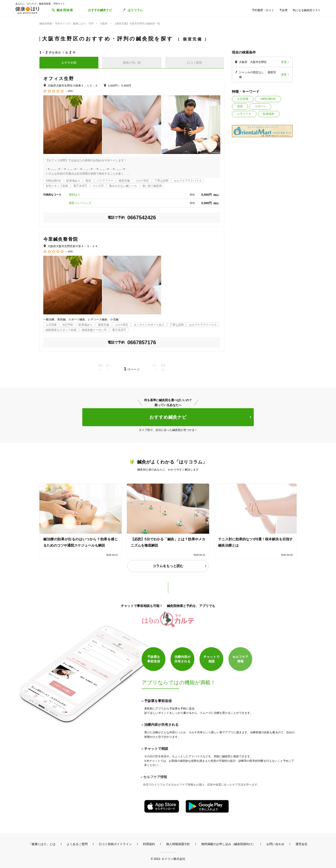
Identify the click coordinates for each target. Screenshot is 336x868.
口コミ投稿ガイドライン (115, 844)
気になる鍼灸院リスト (307, 10)
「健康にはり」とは (42, 844)
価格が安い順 (132, 63)
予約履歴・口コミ (263, 10)
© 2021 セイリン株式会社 (168, 859)
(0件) (70, 91)
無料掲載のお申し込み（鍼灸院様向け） (228, 844)
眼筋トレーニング (80, 203)
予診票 (283, 10)
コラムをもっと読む (168, 566)
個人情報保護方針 (178, 844)
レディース (244, 114)
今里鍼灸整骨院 (61, 239)
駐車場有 (269, 114)
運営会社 (301, 844)
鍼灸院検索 (65, 10)
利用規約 (149, 844)
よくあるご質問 (77, 844)
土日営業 (243, 99)
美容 (240, 106)
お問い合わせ (275, 844)
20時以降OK (268, 99)
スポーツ (260, 106)
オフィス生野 (59, 78)
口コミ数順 (195, 63)
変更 (284, 62)
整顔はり (75, 195)
